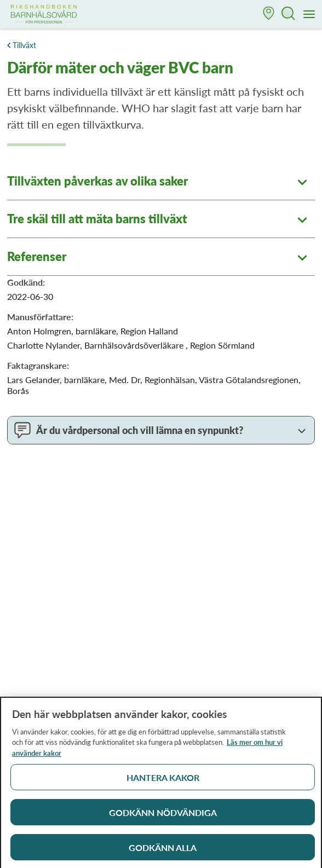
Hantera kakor (163, 781)
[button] (269, 15)
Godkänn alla (163, 851)
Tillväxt (24, 45)
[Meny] (310, 15)
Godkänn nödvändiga (163, 816)
